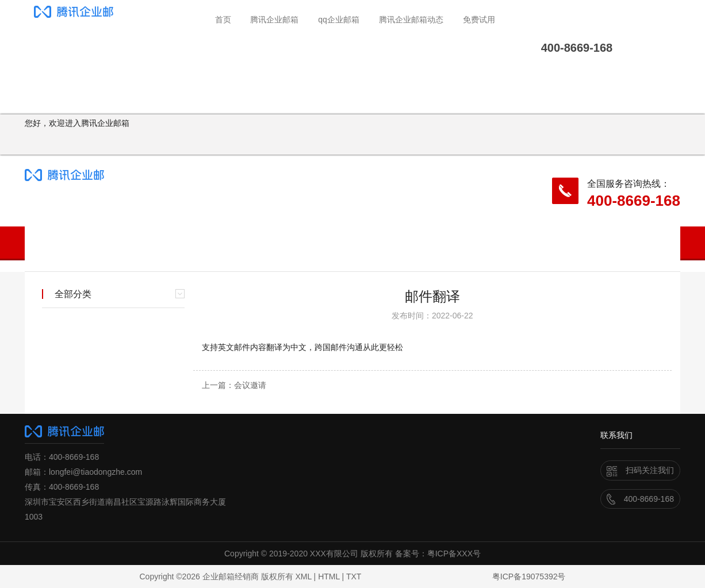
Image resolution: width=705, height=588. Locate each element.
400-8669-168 (634, 201)
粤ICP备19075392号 (529, 577)
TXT (354, 577)
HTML (329, 577)
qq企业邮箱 (339, 20)
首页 (223, 20)
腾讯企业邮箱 (274, 20)
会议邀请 (250, 385)
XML (303, 577)
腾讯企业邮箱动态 (411, 20)
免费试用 (479, 20)
